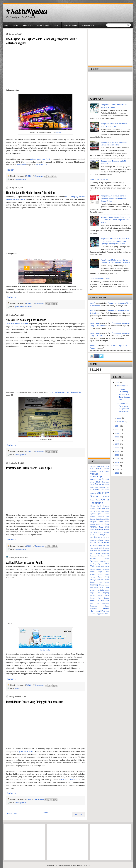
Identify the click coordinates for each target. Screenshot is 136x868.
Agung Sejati (104, 472)
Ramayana (105, 569)
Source (58, 133)
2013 (117, 466)
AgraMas (93, 471)
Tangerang (105, 603)
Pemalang (93, 564)
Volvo (107, 614)
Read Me (15, 25)
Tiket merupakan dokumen (17, 324)
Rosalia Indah (96, 574)
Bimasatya (102, 487)
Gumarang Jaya (103, 517)
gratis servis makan (26, 751)
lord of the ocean (85, 865)
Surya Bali (94, 603)
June (120, 418)
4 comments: (40, 176)
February (121, 422)
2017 (117, 451)
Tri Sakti (92, 614)
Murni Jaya (97, 551)
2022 (117, 433)
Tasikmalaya (93, 609)
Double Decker (96, 508)
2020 (117, 440)
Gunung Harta (95, 519)
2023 (117, 430)
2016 (117, 455)
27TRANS (93, 466)
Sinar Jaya (104, 587)
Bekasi (98, 484)
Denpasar (106, 506)
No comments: (40, 303)
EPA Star (106, 508)
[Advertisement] (45, 67)
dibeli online (21, 165)
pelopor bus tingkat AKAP (40, 159)
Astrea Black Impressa (99, 482)
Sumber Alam (95, 598)
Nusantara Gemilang (97, 556)
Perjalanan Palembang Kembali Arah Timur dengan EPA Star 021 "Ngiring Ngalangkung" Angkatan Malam (115, 241)
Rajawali (98, 569)
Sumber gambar (45, 650)
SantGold (100, 580)
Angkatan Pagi (28, 25)
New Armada (105, 551)
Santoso (106, 580)
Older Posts (79, 814)
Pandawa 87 (104, 561)
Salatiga (93, 580)
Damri (99, 506)
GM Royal (96, 511)
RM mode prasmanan (70, 780)
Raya (100, 572)
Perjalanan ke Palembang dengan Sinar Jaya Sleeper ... (123, 408)
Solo (102, 590)
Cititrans (92, 506)
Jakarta (93, 527)
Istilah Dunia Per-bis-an (99, 180)
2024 (117, 426)
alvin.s (92, 303)
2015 (117, 459)
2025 (117, 382)
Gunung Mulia (104, 519)
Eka (91, 511)
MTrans (106, 537)
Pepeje (100, 564)
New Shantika (95, 553)
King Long (93, 532)
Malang (100, 540)
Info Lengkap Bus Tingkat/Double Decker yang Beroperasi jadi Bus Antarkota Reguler (42, 41)
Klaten (100, 532)
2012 (117, 469)
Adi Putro (95, 469)
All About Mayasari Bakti (100, 279)
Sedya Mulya (103, 582)
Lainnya (102, 535)
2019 (117, 444)
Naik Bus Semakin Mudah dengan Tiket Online (31, 193)
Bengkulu (105, 484)
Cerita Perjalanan (88, 25)
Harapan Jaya (96, 522)
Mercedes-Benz (101, 543)
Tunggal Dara (100, 614)
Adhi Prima (105, 466)
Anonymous (94, 323)
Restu (107, 572)
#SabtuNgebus (27, 11)
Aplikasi (57, 25)
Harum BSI (100, 524)
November (122, 386)
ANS (98, 466)
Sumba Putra (103, 596)
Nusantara (105, 553)
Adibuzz (106, 469)
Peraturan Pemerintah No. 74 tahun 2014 (65, 392)
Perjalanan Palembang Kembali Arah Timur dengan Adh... (123, 394)
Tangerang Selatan (99, 606)
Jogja (101, 527)
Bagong (92, 485)
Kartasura (99, 530)
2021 (117, 437)
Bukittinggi (93, 493)
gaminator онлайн (15, 1)
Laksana (98, 537)
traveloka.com (41, 165)
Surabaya (105, 601)
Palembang (94, 561)
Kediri (107, 530)
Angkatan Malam (43, 25)
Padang (106, 559)
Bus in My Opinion (70, 25)
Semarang (94, 585)
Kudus (96, 535)
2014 (117, 462)
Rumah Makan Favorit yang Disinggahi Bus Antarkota (35, 702)
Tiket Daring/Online (99, 611)
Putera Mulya (100, 567)
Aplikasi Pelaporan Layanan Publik (24, 562)
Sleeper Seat (94, 590)
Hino (107, 524)
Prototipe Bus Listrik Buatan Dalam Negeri (29, 468)
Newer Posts (12, 814)
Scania (92, 582)
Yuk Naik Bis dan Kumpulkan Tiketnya (26, 320)
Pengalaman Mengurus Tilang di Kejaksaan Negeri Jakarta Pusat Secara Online (113, 198)
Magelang (93, 540)
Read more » (11, 170)
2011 (117, 473)
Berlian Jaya (94, 487)
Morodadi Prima (96, 545)
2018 (117, 448)
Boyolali (96, 490)
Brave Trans (105, 490)
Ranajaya (93, 572)
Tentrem (106, 608)
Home (6, 25)
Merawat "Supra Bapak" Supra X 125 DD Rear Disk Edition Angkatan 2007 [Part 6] (115, 220)
